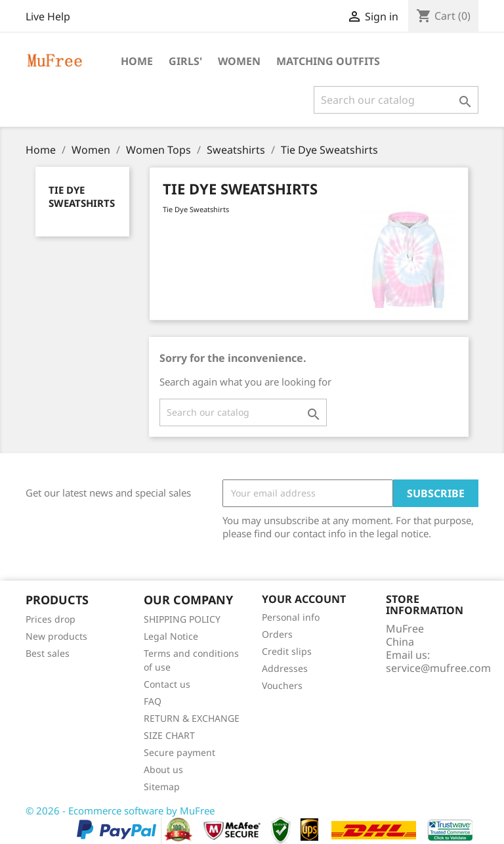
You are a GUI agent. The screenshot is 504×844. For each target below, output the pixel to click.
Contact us (167, 684)
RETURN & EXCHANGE (192, 718)
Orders (277, 634)
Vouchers (282, 685)
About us (163, 769)
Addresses (285, 668)
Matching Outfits (328, 61)
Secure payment (179, 752)
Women (239, 61)
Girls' (185, 61)
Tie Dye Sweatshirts (82, 196)
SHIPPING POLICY (182, 619)
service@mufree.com (438, 668)
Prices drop (51, 619)
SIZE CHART (169, 735)
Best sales (48, 653)
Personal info (291, 617)
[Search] (396, 100)
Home (137, 61)
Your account (304, 599)
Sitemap (162, 787)
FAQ (153, 701)
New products (56, 636)
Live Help (48, 16)
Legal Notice (171, 636)
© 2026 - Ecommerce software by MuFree (120, 811)
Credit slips (287, 651)
